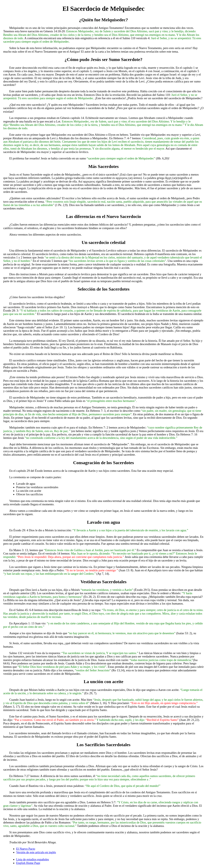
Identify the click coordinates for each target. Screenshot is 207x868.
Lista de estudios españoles (33, 859)
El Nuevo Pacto (26, 849)
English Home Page (28, 863)
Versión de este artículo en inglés (36, 852)
